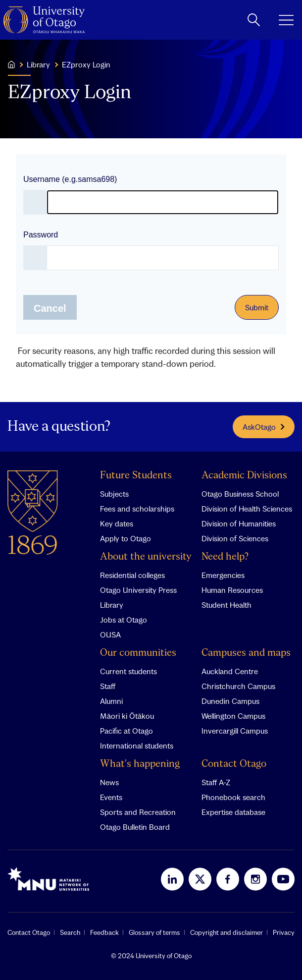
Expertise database (233, 812)
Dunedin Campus (230, 701)
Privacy (284, 932)
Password (41, 235)
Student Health (226, 605)
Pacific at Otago (126, 731)
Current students (128, 671)
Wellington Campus (233, 716)
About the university (146, 557)
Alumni (111, 701)
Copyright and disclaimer (226, 932)
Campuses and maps (246, 653)
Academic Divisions (244, 476)
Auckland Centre (230, 671)
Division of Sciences (235, 538)
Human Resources (232, 590)
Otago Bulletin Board (135, 827)
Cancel (50, 308)
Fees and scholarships (137, 509)
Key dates (117, 523)
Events (111, 797)
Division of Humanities (239, 523)
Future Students (136, 476)
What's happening (140, 764)
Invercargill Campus (235, 731)
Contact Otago (234, 764)
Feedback (104, 932)
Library (112, 605)
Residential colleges (132, 575)
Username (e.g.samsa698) (70, 179)
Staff (108, 686)
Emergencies (223, 575)
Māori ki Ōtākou (127, 716)
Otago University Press (138, 590)
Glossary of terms (154, 932)
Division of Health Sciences (247, 509)
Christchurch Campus (238, 686)
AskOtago (264, 427)
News (109, 782)
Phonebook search (233, 797)
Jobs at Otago (124, 620)
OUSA (110, 634)
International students (137, 746)
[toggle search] (254, 20)
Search (70, 932)
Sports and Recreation (138, 812)
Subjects (114, 494)
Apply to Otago (126, 538)
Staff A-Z (216, 782)
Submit (257, 307)
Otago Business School (240, 494)
